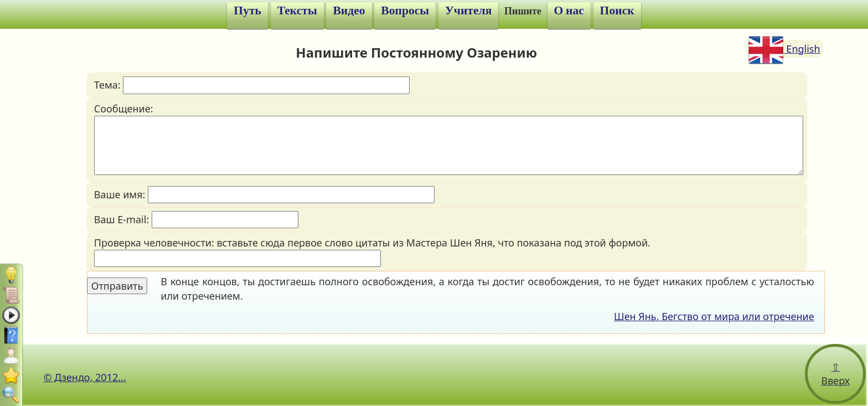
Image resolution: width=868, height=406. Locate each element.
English (784, 49)
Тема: (252, 85)
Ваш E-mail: (196, 220)
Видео (349, 11)
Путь (247, 11)
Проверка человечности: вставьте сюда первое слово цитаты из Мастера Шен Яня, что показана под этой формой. (372, 251)
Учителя (468, 11)
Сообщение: (449, 138)
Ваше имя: (264, 195)
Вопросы (405, 11)
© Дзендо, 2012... (84, 377)
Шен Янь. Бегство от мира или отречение (714, 316)
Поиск (617, 11)
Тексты (297, 11)
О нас (569, 11)
